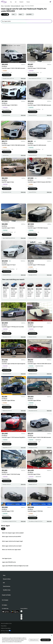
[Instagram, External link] (21, 622)
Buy (11, 2)
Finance (28, 2)
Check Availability (7, 75)
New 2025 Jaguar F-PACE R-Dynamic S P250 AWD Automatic (30, 299)
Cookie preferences (34, 640)
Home (2, 6)
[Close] (52, 635)
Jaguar (23, 6)
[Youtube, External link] (21, 620)
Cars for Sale (7, 6)
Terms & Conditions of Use (6, 629)
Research (21, 2)
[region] (26, 639)
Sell (16, 2)
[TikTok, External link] (21, 617)
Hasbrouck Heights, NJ (16, 6)
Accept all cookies (46, 640)
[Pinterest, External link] (21, 624)
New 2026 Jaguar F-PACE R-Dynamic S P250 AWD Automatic (5, 299)
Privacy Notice (4, 631)
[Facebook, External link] (21, 618)
